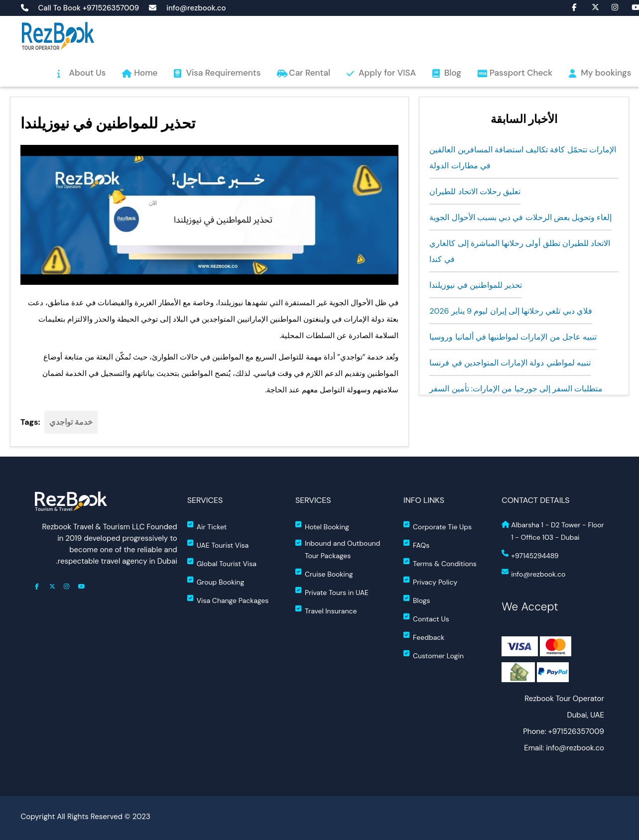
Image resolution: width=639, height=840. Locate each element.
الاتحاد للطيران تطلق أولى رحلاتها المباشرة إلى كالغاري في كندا (520, 251)
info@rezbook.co (196, 8)
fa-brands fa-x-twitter (590, 6)
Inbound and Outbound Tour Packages (338, 549)
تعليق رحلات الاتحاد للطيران (475, 191)
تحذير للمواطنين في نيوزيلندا (476, 285)
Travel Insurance (326, 610)
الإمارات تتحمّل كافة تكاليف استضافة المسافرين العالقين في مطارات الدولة (523, 158)
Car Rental (310, 73)
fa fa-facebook (570, 6)
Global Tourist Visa (222, 563)
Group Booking (216, 581)
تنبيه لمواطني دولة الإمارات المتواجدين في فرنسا (510, 363)
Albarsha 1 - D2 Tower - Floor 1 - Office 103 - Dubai (553, 531)
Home (146, 73)
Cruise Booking (324, 573)
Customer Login (434, 655)
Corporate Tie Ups (438, 526)
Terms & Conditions (440, 563)
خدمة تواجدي (71, 422)
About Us (88, 73)
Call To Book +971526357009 (89, 8)
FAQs (416, 544)
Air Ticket (207, 526)
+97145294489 (530, 555)
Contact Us (426, 618)
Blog (453, 73)
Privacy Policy (430, 581)
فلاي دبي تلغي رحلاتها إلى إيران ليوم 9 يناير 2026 (511, 311)
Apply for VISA (387, 73)
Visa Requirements (223, 73)
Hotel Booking (322, 526)
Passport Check (521, 73)
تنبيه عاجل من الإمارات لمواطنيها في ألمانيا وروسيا (513, 337)
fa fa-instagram (610, 6)
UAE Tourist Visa (218, 544)
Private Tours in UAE (332, 592)
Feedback (424, 637)
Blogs (417, 600)
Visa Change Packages (228, 600)
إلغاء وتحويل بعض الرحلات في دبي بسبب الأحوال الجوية (520, 217)
